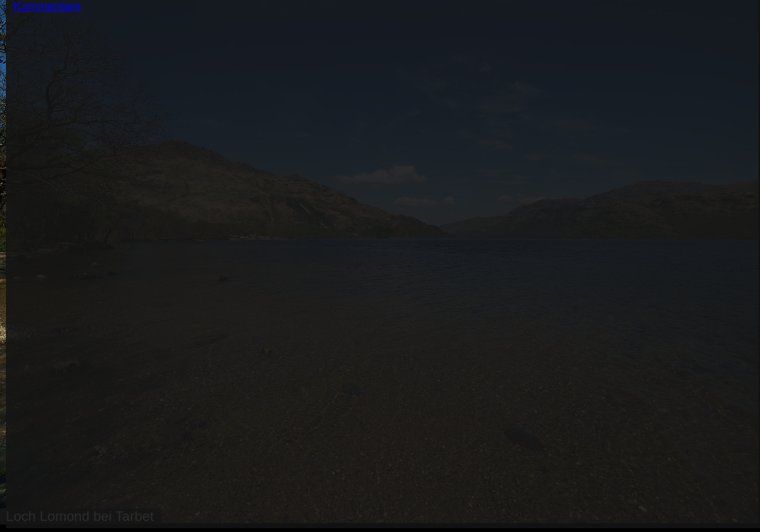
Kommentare (47, 6)
